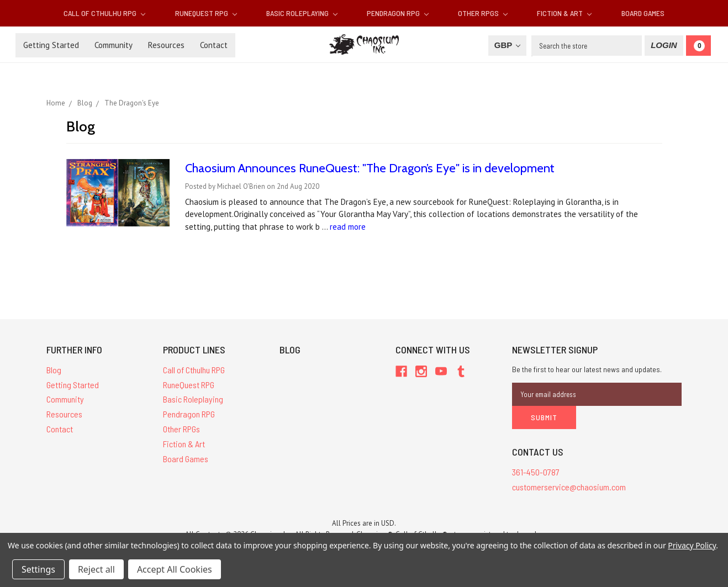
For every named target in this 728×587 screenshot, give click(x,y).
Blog (54, 370)
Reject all (96, 569)
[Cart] (698, 46)
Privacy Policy (692, 545)
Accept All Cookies (175, 569)
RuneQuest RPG (206, 13)
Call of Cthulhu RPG (104, 13)
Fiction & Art (564, 13)
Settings (38, 569)
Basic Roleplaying (302, 13)
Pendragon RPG (398, 13)
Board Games (643, 13)
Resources (166, 45)
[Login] (664, 46)
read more (348, 227)
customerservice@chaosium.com (569, 487)
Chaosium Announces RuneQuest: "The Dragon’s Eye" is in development (370, 168)
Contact (214, 45)
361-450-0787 (536, 472)
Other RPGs (483, 13)
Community (114, 45)
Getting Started (51, 45)
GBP (507, 45)
